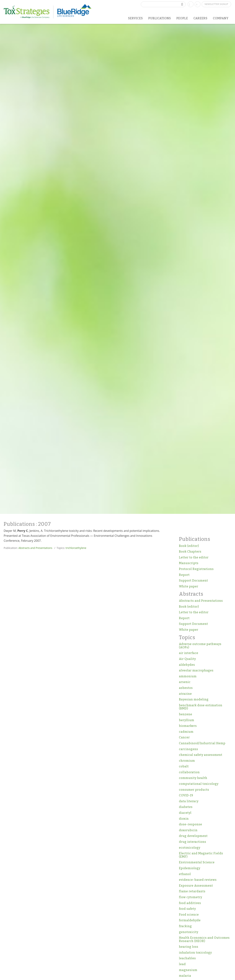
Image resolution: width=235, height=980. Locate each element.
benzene (186, 714)
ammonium (188, 676)
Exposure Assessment (196, 886)
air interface (189, 653)
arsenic (185, 682)
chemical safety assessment (201, 755)
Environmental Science (197, 862)
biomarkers (188, 726)
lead (182, 964)
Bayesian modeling (194, 699)
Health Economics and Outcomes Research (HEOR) (204, 939)
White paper (189, 586)
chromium (187, 761)
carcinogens (189, 749)
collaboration (189, 772)
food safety (187, 909)
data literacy (189, 801)
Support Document (194, 581)
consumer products (194, 790)
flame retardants (192, 891)
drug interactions (193, 842)
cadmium (186, 732)
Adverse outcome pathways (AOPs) (200, 646)
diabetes (186, 807)
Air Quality (187, 659)
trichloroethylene (76, 548)
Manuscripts (189, 563)
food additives (190, 903)
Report (184, 575)
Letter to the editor (194, 557)
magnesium (188, 970)
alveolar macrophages (196, 670)
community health (193, 778)
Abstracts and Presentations (35, 548)
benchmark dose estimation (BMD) (201, 707)
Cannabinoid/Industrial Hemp (202, 743)
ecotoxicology (190, 848)
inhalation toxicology (195, 953)
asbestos (186, 688)
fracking (185, 926)
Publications (160, 18)
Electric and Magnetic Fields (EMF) (201, 855)
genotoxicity (189, 932)
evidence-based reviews (198, 880)
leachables (187, 958)
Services (135, 18)
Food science (189, 915)
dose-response (191, 824)
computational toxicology (199, 784)
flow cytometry (191, 897)
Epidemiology (190, 868)
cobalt (184, 766)
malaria (185, 976)
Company (221, 18)
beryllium (187, 720)
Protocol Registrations (196, 569)
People (182, 18)
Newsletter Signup (216, 4)
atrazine (185, 694)
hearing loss (189, 947)
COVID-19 (186, 795)
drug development (193, 836)
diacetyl (185, 813)
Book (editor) (189, 546)
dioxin (184, 819)
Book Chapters (190, 552)
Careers (200, 18)
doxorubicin (188, 830)
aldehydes (187, 665)
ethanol (185, 874)
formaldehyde (190, 920)
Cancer (184, 737)
